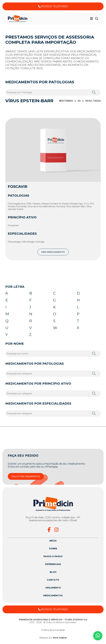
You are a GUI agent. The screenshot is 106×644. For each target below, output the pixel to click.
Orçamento (53, 588)
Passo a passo (53, 556)
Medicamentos (53, 596)
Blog (53, 572)
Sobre (53, 549)
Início (53, 541)
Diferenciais (53, 564)
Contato (53, 580)
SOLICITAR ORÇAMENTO (26, 476)
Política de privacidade (53, 630)
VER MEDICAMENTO (53, 252)
